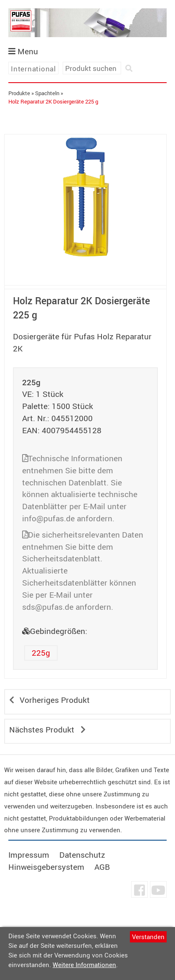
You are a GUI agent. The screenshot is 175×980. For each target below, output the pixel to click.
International (33, 69)
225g (41, 653)
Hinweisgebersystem (46, 867)
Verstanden (148, 937)
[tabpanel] (85, 197)
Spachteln (47, 93)
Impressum (29, 855)
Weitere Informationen (84, 965)
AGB (102, 867)
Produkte (19, 93)
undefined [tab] (86, 274)
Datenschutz (82, 855)
